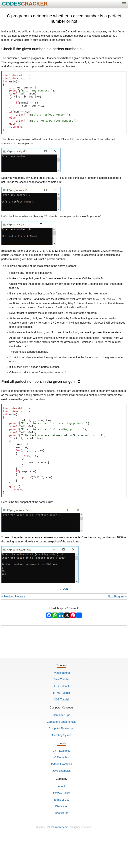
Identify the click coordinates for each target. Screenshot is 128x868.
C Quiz (64, 621)
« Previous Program (13, 629)
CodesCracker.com (57, 859)
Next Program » (117, 629)
